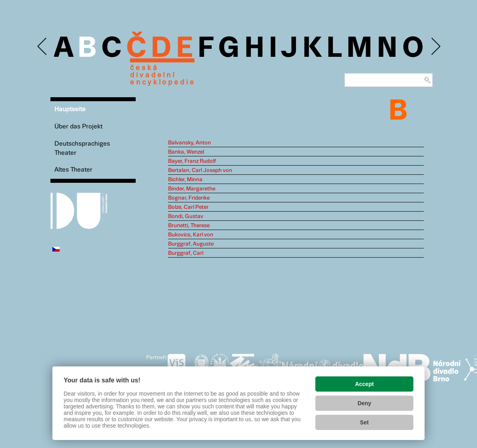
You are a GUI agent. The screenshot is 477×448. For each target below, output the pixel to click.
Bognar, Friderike (189, 198)
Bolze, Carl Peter (188, 207)
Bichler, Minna (185, 180)
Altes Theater (73, 170)
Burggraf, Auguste (191, 244)
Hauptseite (70, 109)
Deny (364, 403)
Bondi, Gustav (186, 216)
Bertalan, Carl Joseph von (200, 170)
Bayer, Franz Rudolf (192, 161)
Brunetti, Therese (189, 226)
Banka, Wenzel (186, 152)
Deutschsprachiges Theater (82, 148)
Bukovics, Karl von (191, 235)
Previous (43, 47)
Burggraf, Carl (186, 253)
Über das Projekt (78, 127)
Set (365, 422)
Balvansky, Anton (189, 143)
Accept (364, 384)
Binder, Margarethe (192, 189)
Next (435, 47)
